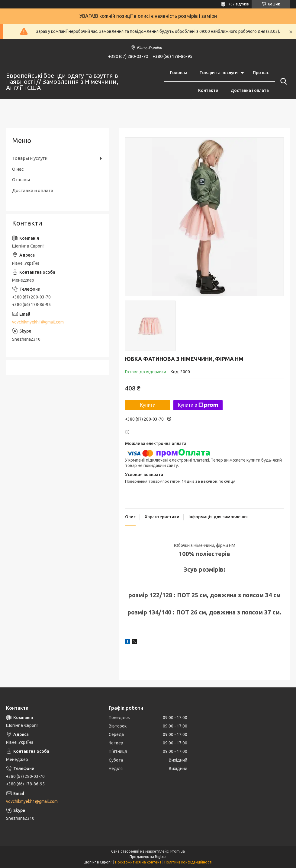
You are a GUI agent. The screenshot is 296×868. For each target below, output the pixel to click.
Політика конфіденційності (188, 862)
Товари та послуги (219, 73)
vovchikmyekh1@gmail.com (38, 322)
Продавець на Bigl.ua (148, 857)
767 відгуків (238, 4)
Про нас (261, 73)
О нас (18, 169)
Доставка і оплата (250, 90)
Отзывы (21, 180)
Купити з (198, 405)
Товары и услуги (30, 158)
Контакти (208, 90)
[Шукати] (282, 81)
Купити (148, 405)
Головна (179, 73)
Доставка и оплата (33, 190)
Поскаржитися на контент (138, 862)
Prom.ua (178, 851)
